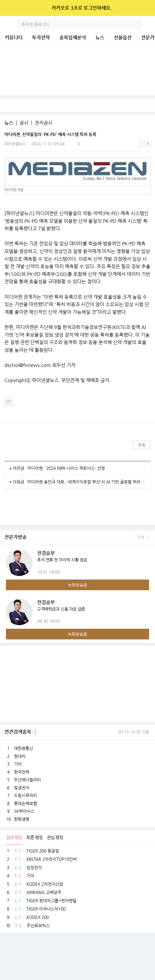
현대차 (20, 756)
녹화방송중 (77, 585)
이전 (134, 537)
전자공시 (44, 123)
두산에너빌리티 (27, 780)
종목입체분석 (73, 37)
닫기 (147, 8)
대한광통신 (24, 748)
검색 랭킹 (14, 837)
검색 (136, 24)
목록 (142, 445)
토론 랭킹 (35, 837)
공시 (24, 123)
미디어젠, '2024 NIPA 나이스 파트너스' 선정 (66, 468)
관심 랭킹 (55, 837)
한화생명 (22, 819)
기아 (18, 764)
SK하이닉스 (24, 811)
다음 (148, 537)
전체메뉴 (150, 24)
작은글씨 (142, 144)
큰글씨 (148, 144)
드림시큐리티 (25, 795)
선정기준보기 (35, 732)
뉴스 (100, 37)
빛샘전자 (22, 788)
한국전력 (22, 772)
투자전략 (41, 37)
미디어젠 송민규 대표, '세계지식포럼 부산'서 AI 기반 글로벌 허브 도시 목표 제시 (87, 482)
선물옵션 (123, 37)
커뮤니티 (14, 37)
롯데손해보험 (25, 803)
